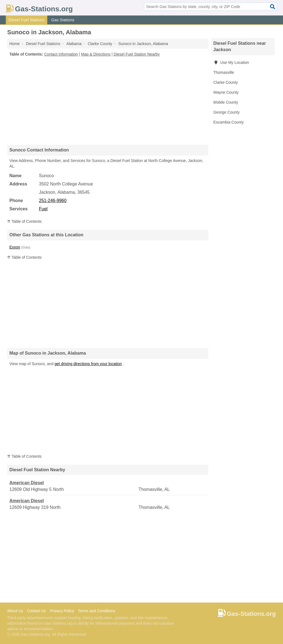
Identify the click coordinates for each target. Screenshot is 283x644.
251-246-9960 (53, 201)
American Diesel (27, 483)
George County (226, 112)
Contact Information (61, 54)
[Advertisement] (108, 101)
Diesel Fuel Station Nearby (137, 54)
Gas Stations (63, 20)
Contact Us (36, 611)
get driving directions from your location (88, 364)
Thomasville (224, 72)
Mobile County (226, 102)
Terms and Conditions (97, 611)
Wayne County (226, 92)
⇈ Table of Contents (24, 221)
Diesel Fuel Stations (27, 20)
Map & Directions (96, 54)
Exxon (15, 247)
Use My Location (231, 62)
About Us (15, 611)
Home (15, 44)
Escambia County (229, 122)
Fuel (43, 209)
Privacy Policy (62, 611)
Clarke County (226, 82)
